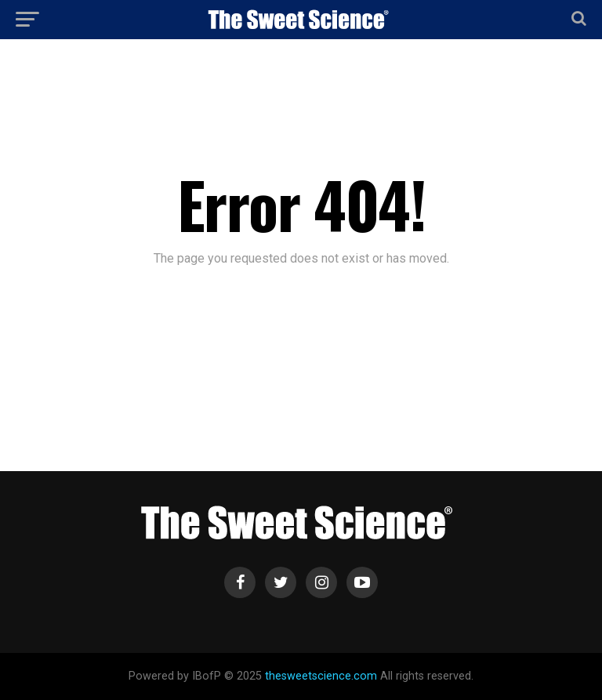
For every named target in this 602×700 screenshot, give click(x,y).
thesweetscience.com (321, 676)
